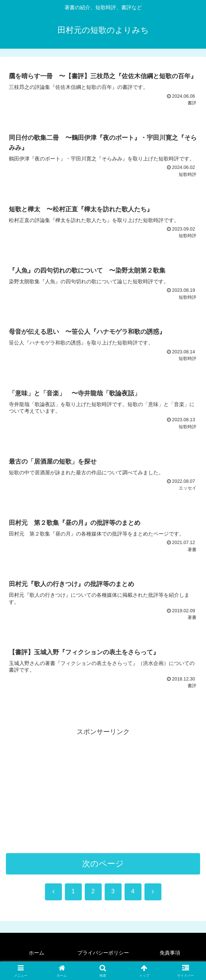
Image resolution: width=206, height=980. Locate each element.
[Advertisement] (103, 793)
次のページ (103, 867)
